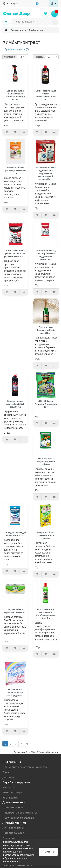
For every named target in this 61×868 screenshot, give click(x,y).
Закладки (9, 838)
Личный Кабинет (13, 828)
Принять (48, 852)
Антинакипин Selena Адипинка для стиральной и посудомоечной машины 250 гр (46, 173)
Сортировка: (10, 57)
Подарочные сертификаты (20, 813)
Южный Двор (16, 14)
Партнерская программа (18, 818)
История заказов (13, 833)
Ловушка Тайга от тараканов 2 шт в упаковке (46, 535)
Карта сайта (10, 798)
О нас (6, 772)
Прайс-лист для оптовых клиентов (25, 767)
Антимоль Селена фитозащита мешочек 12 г (15, 170)
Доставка (8, 777)
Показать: (39, 57)
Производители (13, 807)
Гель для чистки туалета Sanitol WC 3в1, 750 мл (15, 404)
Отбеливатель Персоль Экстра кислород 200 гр (15, 692)
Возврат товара (12, 792)
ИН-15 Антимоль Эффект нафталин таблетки (46, 461)
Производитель (18, 30)
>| (27, 744)
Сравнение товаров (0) (17, 49)
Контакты (9, 787)
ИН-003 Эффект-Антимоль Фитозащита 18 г (46, 404)
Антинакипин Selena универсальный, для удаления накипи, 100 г (15, 253)
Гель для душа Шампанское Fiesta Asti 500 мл (46, 330)
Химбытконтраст (37, 30)
